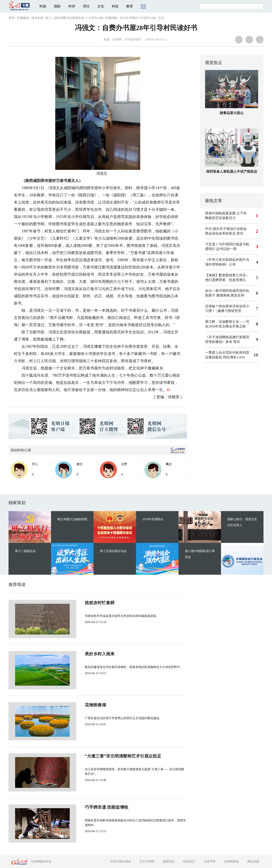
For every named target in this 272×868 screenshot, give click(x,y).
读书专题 (37, 18)
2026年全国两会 (153, 519)
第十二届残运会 (25, 551)
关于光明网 (147, 862)
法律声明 (210, 862)
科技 (115, 6)
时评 (72, 6)
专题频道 (23, 18)
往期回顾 (111, 18)
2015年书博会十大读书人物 (137, 18)
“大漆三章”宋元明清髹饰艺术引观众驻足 (109, 756)
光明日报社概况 (120, 862)
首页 (11, 18)
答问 (240, 233)
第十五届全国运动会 (113, 551)
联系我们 (189, 862)
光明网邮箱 (231, 862)
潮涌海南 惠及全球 (230, 295)
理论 (86, 6)
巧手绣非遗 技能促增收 (92, 807)
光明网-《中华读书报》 (128, 40)
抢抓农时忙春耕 (85, 603)
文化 (101, 6)
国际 (57, 6)
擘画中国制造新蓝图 (220, 213)
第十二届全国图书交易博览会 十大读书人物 (74, 18)
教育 (130, 6)
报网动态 (169, 862)
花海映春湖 (81, 705)
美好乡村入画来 (85, 654)
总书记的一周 (226, 249)
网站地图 (253, 862)
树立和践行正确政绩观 (72, 519)
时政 (43, 6)
